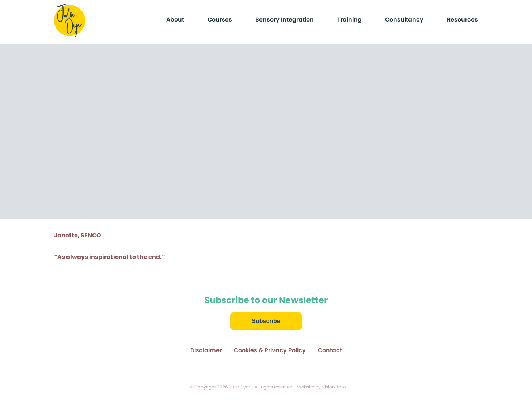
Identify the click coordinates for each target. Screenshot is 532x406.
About (175, 20)
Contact (330, 350)
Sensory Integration (285, 20)
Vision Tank (334, 387)
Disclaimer (206, 350)
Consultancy (404, 20)
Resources (462, 20)
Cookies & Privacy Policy (270, 350)
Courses (220, 20)
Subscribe (266, 321)
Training (349, 20)
